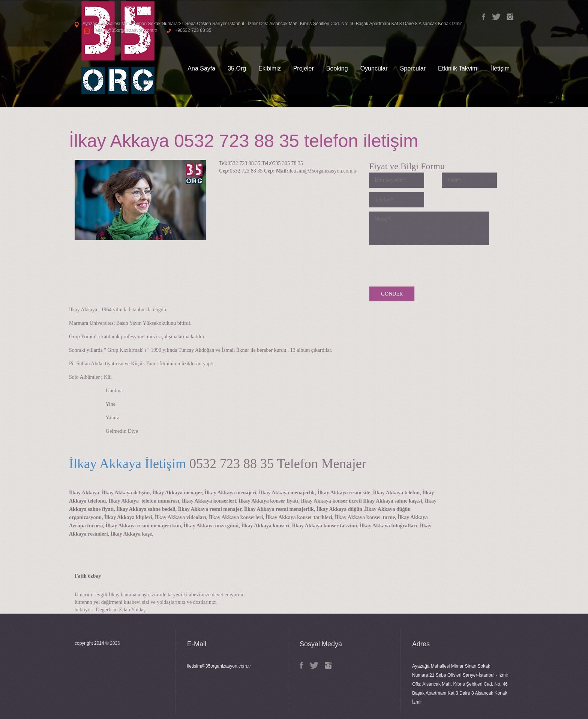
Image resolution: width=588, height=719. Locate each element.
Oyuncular (374, 68)
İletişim (500, 68)
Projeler (304, 68)
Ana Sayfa (201, 68)
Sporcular (413, 68)
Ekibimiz (270, 68)
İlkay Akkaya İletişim (127, 464)
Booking (337, 68)
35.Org (237, 68)
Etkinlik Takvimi (458, 68)
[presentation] (426, 264)
